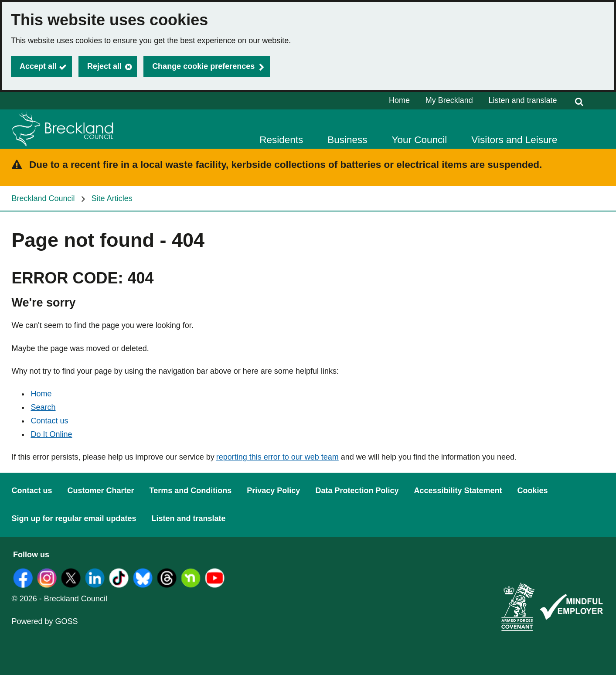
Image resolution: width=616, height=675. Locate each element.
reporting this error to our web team (277, 457)
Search (43, 407)
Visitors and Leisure (514, 140)
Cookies (533, 491)
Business (347, 140)
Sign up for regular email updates (74, 518)
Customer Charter (101, 491)
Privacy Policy (273, 491)
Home (399, 100)
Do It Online (52, 434)
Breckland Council (43, 198)
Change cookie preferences (203, 66)
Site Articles (112, 198)
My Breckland (449, 100)
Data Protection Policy (357, 491)
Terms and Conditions (191, 491)
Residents (281, 140)
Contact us (50, 421)
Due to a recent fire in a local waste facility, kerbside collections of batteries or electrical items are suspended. (286, 165)
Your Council (420, 140)
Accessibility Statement (458, 491)
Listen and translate (522, 100)
